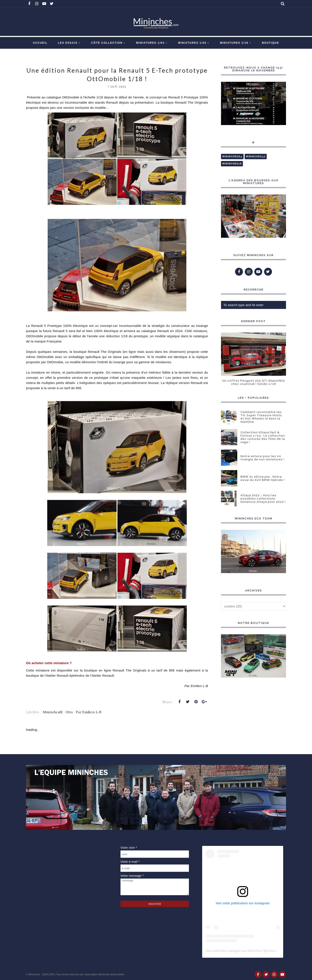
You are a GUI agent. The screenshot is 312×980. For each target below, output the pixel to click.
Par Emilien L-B (89, 712)
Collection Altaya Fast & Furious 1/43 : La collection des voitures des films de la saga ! (263, 437)
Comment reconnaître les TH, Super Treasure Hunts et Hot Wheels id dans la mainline (261, 417)
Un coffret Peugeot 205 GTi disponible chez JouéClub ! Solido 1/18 (253, 382)
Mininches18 (53, 712)
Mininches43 (256, 157)
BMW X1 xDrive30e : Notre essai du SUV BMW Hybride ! (263, 478)
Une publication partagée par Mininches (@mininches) (244, 951)
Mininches (34, 974)
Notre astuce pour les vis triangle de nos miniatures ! (262, 458)
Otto (69, 712)
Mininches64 (232, 157)
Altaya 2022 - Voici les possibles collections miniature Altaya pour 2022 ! (263, 499)
